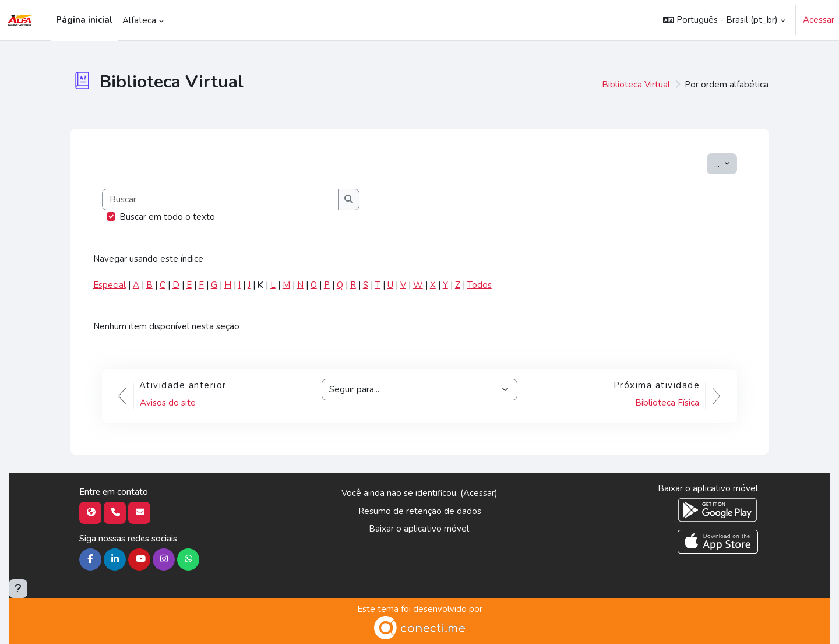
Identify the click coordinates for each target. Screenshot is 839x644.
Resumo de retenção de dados (420, 511)
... (726, 163)
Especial (110, 285)
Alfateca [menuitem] (139, 20)
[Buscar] (221, 200)
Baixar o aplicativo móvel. (420, 529)
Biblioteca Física (667, 403)
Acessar (819, 20)
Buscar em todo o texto (167, 217)
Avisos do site (168, 403)
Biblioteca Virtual (636, 85)
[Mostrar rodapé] (18, 589)
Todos (480, 285)
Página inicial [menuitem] (84, 20)
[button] (724, 20)
